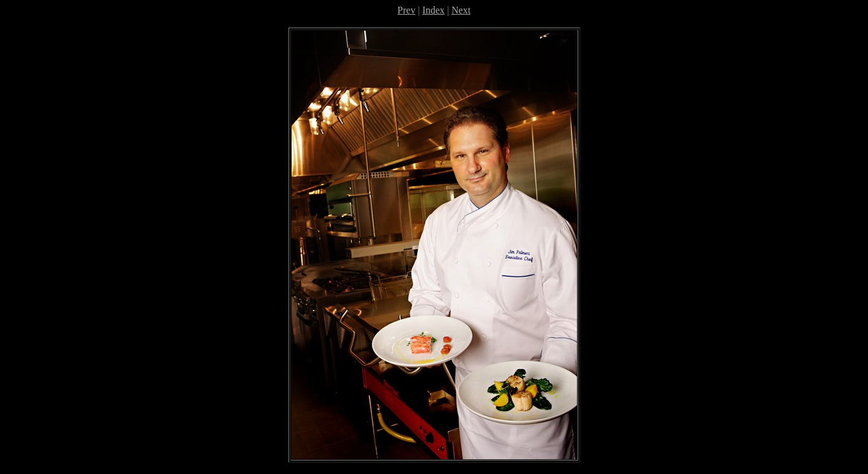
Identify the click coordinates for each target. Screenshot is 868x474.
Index (433, 10)
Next (461, 10)
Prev (406, 10)
